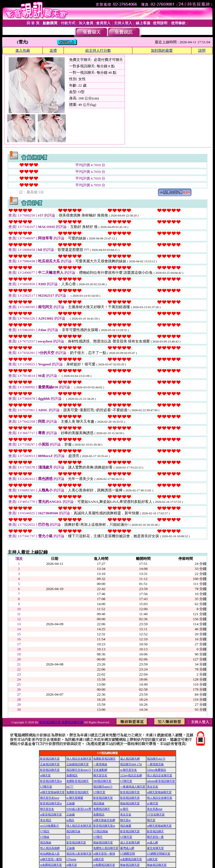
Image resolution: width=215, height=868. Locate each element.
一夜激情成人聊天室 (133, 787)
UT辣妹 (45, 837)
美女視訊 (46, 820)
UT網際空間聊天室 (159, 854)
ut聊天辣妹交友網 (104, 820)
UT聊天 (98, 837)
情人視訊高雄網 (50, 848)
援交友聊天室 (155, 848)
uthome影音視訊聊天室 (161, 781)
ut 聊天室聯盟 (75, 798)
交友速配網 (100, 770)
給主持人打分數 (98, 50)
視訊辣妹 (99, 803)
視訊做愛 (126, 826)
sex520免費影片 (50, 826)
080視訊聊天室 (102, 781)
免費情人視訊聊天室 (106, 848)
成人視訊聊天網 (130, 759)
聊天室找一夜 (155, 837)
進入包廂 (23, 50)
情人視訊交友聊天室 (79, 759)
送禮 (53, 50)
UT (68, 837)
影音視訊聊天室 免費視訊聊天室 (61, 722)
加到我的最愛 (162, 50)
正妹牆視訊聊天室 (78, 764)
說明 (202, 50)
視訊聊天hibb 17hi (131, 764)
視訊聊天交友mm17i (79, 770)
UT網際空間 (128, 854)
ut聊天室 (45, 775)
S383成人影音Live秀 (79, 809)
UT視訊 (45, 831)
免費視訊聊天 (102, 809)
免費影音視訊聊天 (104, 759)
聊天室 (151, 820)
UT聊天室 (126, 781)
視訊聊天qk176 (156, 759)
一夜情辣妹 (100, 764)
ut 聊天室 (153, 803)
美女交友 (153, 787)
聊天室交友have (50, 798)
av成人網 (152, 842)
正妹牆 (71, 803)
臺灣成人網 (127, 848)
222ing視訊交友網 (131, 775)
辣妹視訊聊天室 (130, 803)
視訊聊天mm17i (103, 787)
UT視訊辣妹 (101, 831)
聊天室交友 (100, 775)
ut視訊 (70, 820)
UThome (71, 859)
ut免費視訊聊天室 (131, 859)
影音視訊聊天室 (50, 759)
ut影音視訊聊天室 (51, 815)
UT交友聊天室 (156, 815)
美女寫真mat (155, 809)
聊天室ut (125, 820)
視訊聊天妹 (73, 831)
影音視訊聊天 (155, 831)
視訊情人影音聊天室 (79, 854)
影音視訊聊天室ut (51, 781)
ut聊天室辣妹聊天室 (52, 792)
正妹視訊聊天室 (50, 764)
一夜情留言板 (155, 764)
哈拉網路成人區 (50, 854)
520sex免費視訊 (156, 770)
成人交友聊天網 (130, 842)
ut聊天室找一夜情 (104, 854)
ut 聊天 (124, 809)
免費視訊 (72, 775)
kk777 (70, 787)
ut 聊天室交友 (128, 770)
